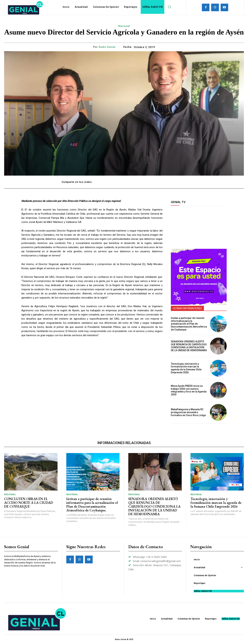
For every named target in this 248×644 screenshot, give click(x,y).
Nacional (124, 26)
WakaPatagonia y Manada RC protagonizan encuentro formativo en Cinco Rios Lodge (188, 412)
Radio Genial (107, 47)
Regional (10, 494)
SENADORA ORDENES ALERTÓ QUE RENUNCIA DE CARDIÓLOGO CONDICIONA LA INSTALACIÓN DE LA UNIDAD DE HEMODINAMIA (189, 346)
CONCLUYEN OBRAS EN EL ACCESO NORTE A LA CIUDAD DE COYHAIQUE (29, 503)
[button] (169, 7)
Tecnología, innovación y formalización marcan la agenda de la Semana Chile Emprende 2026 (186, 368)
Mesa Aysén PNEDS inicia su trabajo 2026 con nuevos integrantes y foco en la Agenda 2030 (189, 390)
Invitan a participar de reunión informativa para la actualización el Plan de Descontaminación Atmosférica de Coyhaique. (189, 324)
